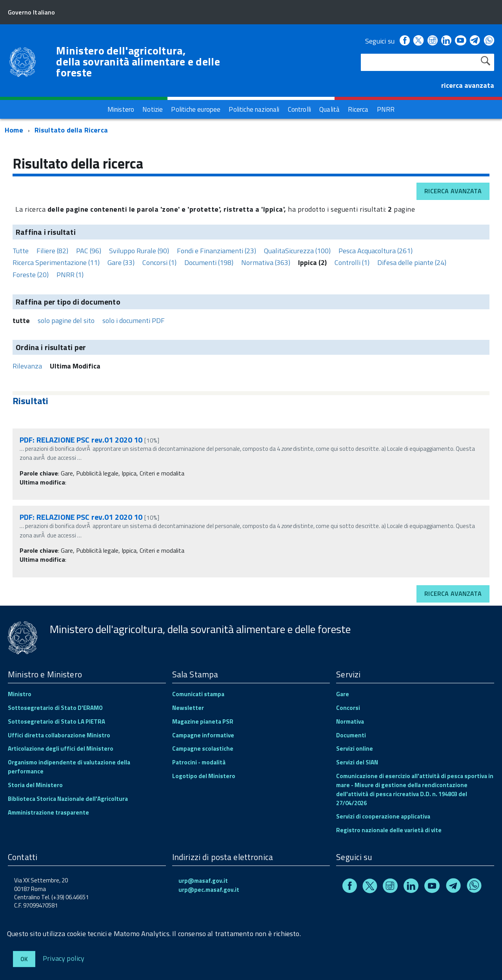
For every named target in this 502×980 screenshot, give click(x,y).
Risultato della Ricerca (71, 130)
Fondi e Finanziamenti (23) (216, 251)
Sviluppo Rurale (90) (139, 251)
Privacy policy (64, 958)
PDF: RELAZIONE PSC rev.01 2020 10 (81, 440)
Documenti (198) (209, 262)
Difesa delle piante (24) (412, 262)
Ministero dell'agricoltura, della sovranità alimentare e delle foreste (138, 62)
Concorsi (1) (159, 262)
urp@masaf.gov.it (203, 881)
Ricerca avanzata (453, 191)
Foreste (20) (31, 275)
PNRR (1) (70, 275)
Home (14, 130)
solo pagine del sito (66, 320)
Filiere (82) (52, 251)
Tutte (21, 251)
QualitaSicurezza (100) (297, 251)
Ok (24, 959)
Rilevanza (27, 366)
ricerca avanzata (468, 85)
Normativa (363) (266, 262)
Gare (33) (121, 262)
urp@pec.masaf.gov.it (209, 890)
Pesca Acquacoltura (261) (376, 251)
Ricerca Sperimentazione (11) (56, 262)
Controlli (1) (352, 262)
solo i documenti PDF (134, 320)
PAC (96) (89, 251)
